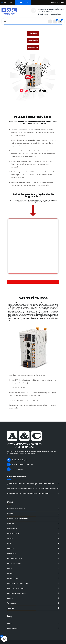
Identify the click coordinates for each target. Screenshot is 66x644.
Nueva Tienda (12, 553)
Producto (11, 573)
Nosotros (11, 548)
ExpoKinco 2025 (13, 534)
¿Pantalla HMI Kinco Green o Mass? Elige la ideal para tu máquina (31, 484)
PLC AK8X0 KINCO (14, 563)
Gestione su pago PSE (58, 2)
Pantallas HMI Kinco (14, 558)
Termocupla (12, 603)
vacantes (10, 608)
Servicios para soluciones (17, 593)
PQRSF (10, 568)
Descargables (12, 529)
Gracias (10, 539)
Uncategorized (13, 628)
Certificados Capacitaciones (17, 519)
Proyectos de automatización (18, 583)
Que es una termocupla (16, 588)
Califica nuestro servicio (16, 509)
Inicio (9, 544)
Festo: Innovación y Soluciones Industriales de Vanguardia (28, 494)
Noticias (10, 623)
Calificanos (11, 514)
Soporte (10, 598)
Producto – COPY (14, 578)
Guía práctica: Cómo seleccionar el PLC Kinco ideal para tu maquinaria (32, 489)
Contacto (11, 524)
